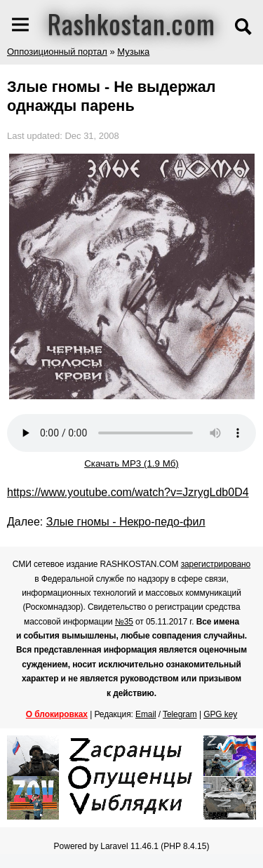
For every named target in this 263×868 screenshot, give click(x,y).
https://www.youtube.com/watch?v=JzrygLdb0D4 (128, 492)
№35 (124, 622)
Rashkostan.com (131, 23)
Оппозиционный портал (57, 52)
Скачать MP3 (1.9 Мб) (131, 463)
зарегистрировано (216, 564)
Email (146, 714)
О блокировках (57, 714)
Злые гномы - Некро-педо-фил (126, 522)
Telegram (180, 714)
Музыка (133, 52)
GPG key (220, 714)
